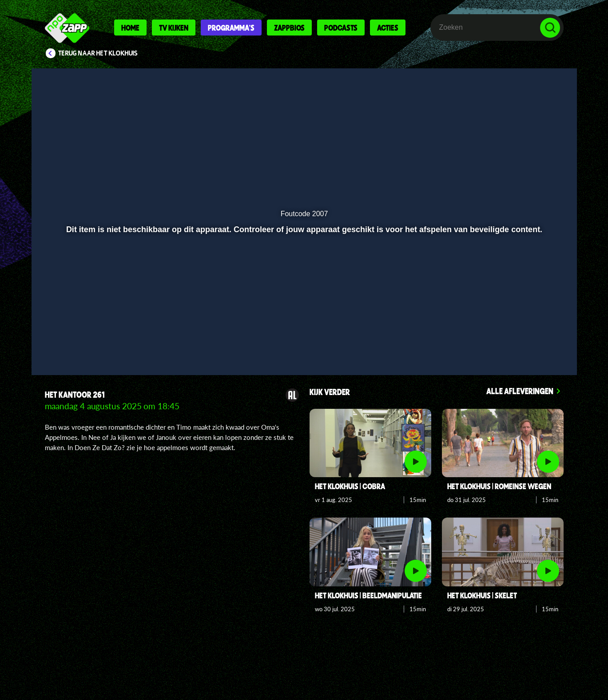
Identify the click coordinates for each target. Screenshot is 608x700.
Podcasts (341, 28)
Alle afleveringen (520, 391)
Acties (388, 28)
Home (130, 28)
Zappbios (289, 28)
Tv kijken (174, 28)
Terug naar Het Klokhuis (98, 53)
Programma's (231, 28)
